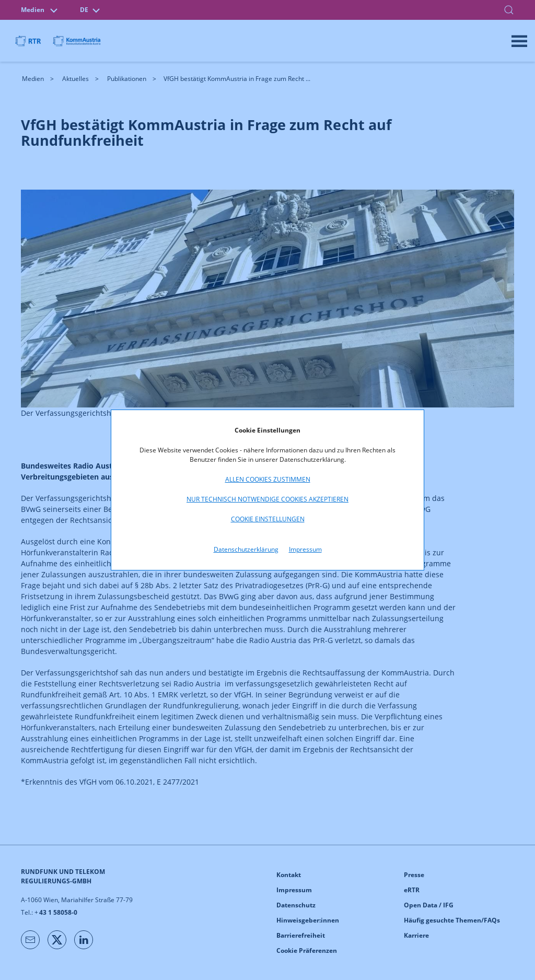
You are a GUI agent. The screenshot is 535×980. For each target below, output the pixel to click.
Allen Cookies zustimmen (268, 479)
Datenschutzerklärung (246, 549)
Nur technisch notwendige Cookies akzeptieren (267, 499)
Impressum (305, 549)
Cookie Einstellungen (268, 519)
